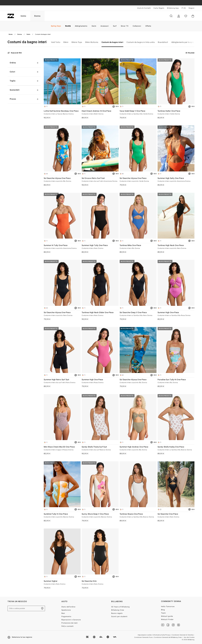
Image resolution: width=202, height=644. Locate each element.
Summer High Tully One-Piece (100, 247)
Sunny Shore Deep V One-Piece (100, 516)
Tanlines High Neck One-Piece (176, 247)
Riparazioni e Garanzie (71, 620)
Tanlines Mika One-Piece (138, 247)
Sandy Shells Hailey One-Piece (176, 448)
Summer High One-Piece (176, 314)
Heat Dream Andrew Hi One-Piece (100, 113)
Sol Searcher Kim (100, 583)
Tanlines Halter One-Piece (176, 113)
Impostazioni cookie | (145, 635)
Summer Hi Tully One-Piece (62, 247)
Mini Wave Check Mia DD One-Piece (62, 448)
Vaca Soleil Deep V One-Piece (138, 113)
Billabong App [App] (173, 8)
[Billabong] (11, 16)
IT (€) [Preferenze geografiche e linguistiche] (184, 8)
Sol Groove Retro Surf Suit (100, 180)
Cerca (171, 16)
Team (163, 613)
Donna (37, 16)
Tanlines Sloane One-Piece (138, 516)
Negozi (192, 8)
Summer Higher (62, 583)
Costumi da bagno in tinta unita (141, 42)
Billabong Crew (118, 610)
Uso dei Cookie (189, 637)
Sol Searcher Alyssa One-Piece (62, 180)
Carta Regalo (159, 8)
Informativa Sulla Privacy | (162, 635)
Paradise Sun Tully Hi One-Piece (176, 381)
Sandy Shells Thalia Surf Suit (100, 448)
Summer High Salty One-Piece (176, 180)
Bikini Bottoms (92, 42)
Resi (63, 613)
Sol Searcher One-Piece (176, 516)
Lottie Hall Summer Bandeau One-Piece (62, 113)
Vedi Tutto (56, 42)
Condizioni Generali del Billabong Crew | (169, 637)
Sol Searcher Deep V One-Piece (138, 314)
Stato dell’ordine (68, 607)
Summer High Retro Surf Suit (62, 381)
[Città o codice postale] (26, 608)
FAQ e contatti (68, 626)
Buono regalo (117, 613)
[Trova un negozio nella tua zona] (42, 608)
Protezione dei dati (70, 623)
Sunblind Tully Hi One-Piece (62, 516)
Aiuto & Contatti (144, 8)
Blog (163, 610)
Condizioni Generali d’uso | (144, 637)
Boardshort (163, 42)
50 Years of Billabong (120, 607)
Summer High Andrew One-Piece (138, 448)
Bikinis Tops (77, 42)
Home (11, 34)
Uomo (23, 16)
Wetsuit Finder (167, 619)
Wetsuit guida (167, 616)
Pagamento (66, 617)
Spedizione (66, 610)
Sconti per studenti (119, 617)
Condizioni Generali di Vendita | (183, 635)
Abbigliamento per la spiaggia (185, 42)
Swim (28, 34)
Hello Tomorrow (168, 607)
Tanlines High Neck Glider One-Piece (100, 314)
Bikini (66, 42)
